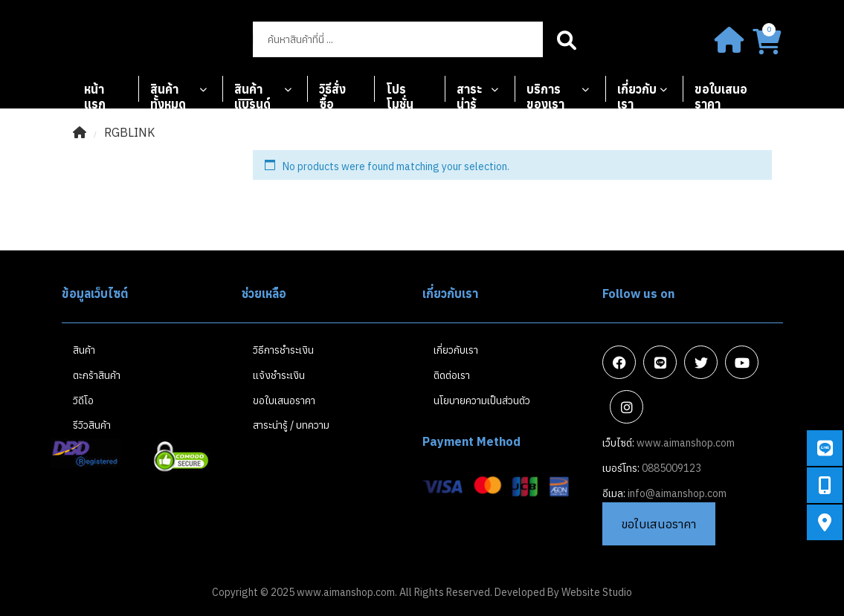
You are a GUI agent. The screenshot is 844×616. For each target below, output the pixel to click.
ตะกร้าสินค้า (97, 375)
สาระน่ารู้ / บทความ (291, 425)
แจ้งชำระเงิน (279, 375)
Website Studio (597, 592)
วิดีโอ (83, 401)
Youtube (742, 363)
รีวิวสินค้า (92, 425)
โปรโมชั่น (400, 92)
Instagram (627, 407)
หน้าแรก (95, 92)
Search (567, 39)
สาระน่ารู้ (469, 92)
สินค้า (84, 350)
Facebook (619, 363)
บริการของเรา (545, 92)
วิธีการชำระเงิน (283, 350)
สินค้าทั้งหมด (168, 92)
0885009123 (671, 468)
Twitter (701, 363)
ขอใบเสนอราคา (721, 92)
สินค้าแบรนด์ (252, 92)
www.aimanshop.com (686, 443)
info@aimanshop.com (677, 493)
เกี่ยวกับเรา (637, 92)
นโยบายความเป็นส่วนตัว (482, 401)
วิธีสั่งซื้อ (332, 92)
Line (660, 363)
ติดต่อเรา (452, 375)
